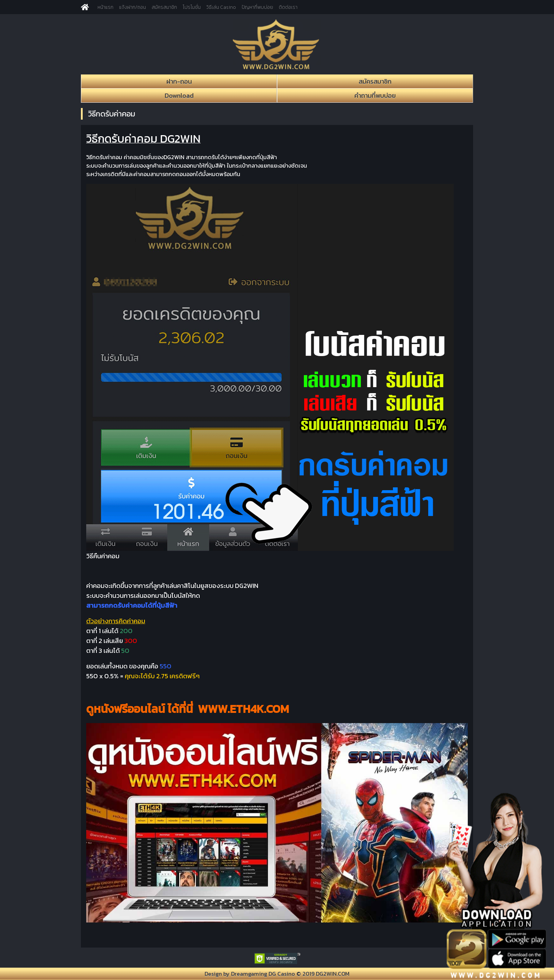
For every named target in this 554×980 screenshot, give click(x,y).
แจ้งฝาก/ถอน (132, 7)
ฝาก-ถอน (179, 81)
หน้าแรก (105, 7)
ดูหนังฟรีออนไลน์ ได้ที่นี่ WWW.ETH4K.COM (188, 709)
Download (179, 95)
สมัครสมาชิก (164, 7)
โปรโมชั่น (192, 7)
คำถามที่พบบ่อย (375, 95)
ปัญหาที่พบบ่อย (257, 7)
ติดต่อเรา (288, 7)
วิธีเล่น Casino (221, 7)
